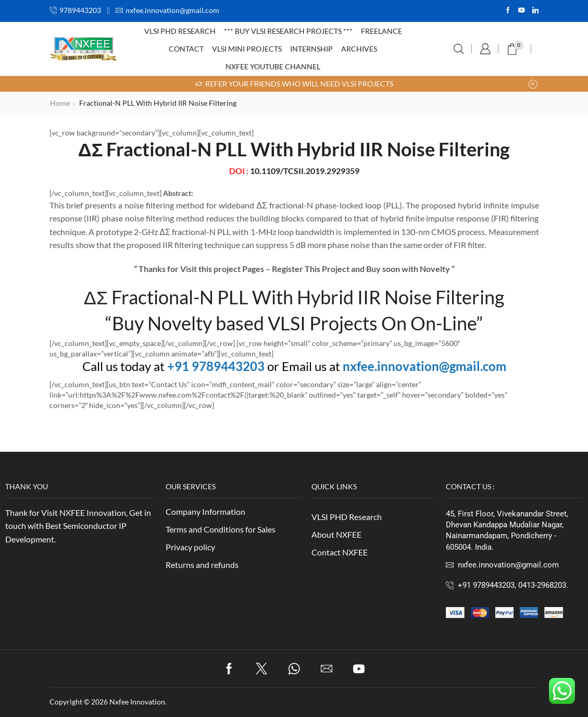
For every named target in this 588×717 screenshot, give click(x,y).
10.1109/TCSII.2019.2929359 (305, 171)
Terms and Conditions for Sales (221, 529)
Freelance (381, 31)
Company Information (205, 511)
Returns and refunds (202, 565)
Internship (311, 49)
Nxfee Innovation (137, 702)
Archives (359, 49)
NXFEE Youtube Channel (273, 66)
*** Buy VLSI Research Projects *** (288, 31)
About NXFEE (336, 534)
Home (60, 103)
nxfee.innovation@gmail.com (424, 366)
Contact (186, 49)
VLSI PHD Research (180, 31)
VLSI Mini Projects (247, 49)
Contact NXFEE (340, 552)
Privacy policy (190, 547)
